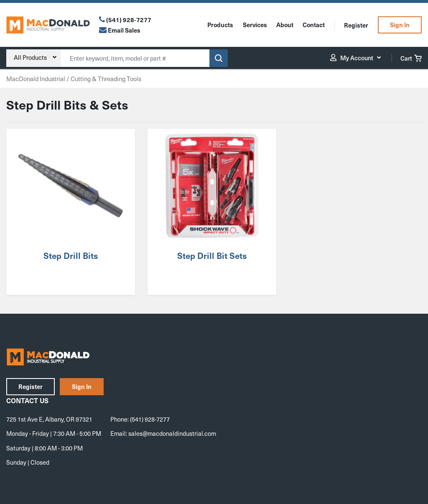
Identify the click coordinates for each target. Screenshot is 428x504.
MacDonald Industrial (36, 79)
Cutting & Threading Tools (106, 79)
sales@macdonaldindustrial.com (172, 433)
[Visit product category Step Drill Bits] (70, 212)
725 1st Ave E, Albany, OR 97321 (49, 419)
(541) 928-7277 (129, 20)
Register (356, 25)
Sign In (400, 25)
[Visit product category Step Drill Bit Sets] (212, 212)
